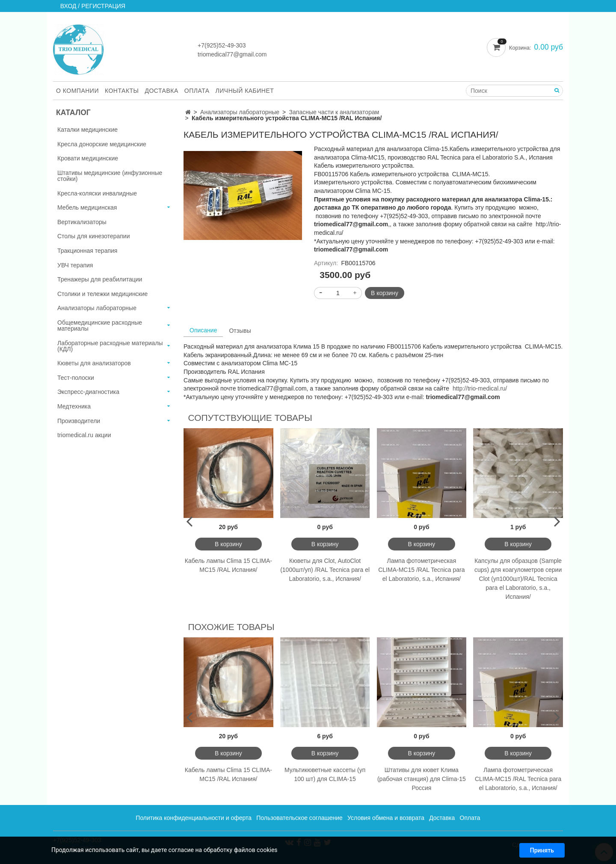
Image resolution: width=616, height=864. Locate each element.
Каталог (73, 112)
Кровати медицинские (88, 158)
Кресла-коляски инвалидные (97, 193)
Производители (79, 421)
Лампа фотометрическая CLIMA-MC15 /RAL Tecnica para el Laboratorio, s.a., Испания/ (421, 570)
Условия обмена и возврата (386, 818)
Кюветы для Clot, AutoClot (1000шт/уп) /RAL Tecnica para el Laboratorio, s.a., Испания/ (325, 570)
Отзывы (240, 331)
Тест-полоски (76, 378)
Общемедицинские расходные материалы (100, 325)
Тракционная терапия (87, 251)
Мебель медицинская (87, 207)
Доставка (162, 91)
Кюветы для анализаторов (94, 363)
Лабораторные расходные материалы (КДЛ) (110, 346)
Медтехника (74, 406)
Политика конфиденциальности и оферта (194, 818)
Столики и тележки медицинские (102, 294)
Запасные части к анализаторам (334, 112)
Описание (203, 330)
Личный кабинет (245, 91)
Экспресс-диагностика (88, 392)
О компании (77, 91)
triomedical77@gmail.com (232, 54)
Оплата (197, 91)
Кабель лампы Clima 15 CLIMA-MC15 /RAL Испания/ (228, 565)
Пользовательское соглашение (299, 818)
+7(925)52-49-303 (222, 45)
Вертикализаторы (82, 222)
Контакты (122, 91)
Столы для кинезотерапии (94, 236)
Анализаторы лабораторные (240, 112)
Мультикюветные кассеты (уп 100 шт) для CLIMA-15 (325, 774)
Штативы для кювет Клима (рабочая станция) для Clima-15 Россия (422, 779)
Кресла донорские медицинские (102, 144)
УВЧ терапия (75, 265)
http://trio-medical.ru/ (480, 388)
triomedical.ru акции (84, 435)
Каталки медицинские (87, 130)
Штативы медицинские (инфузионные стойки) (110, 176)
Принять (542, 852)
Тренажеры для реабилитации (100, 279)
